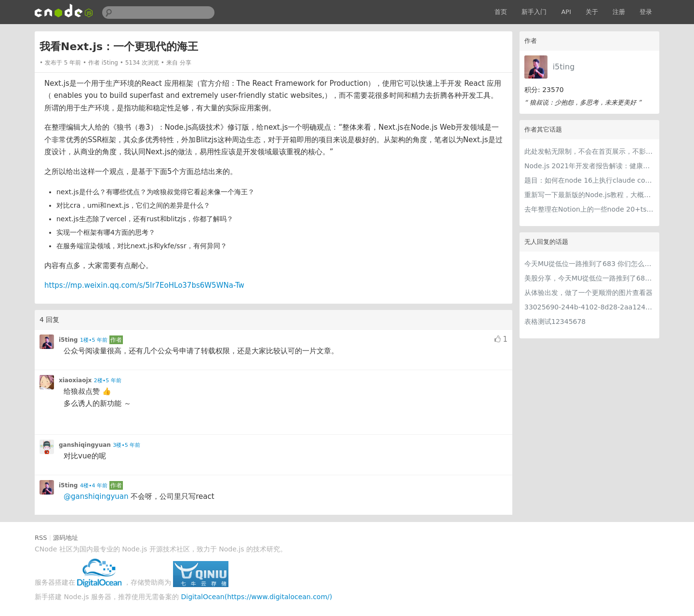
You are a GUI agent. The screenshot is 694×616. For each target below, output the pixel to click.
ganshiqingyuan (85, 445)
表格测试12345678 (555, 321)
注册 (619, 12)
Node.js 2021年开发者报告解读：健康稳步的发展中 (589, 166)
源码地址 (66, 538)
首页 (501, 12)
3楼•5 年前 (127, 445)
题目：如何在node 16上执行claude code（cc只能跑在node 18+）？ (589, 180)
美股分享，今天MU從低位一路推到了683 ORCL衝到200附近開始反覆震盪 (589, 278)
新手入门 (534, 12)
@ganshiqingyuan (96, 496)
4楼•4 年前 (94, 486)
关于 (592, 12)
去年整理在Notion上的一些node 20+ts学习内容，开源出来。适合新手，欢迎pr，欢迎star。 (589, 209)
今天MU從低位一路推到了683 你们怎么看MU (589, 264)
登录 (646, 12)
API (566, 12)
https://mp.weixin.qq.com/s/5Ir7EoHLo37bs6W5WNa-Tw (144, 285)
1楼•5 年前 (94, 340)
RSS (41, 538)
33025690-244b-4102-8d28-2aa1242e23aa (589, 307)
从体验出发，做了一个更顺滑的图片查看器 (588, 293)
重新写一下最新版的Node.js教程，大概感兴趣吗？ (589, 195)
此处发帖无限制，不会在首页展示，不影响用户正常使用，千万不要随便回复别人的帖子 (589, 151)
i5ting (564, 67)
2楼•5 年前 (108, 381)
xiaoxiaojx (75, 380)
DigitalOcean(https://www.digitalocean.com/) (257, 597)
